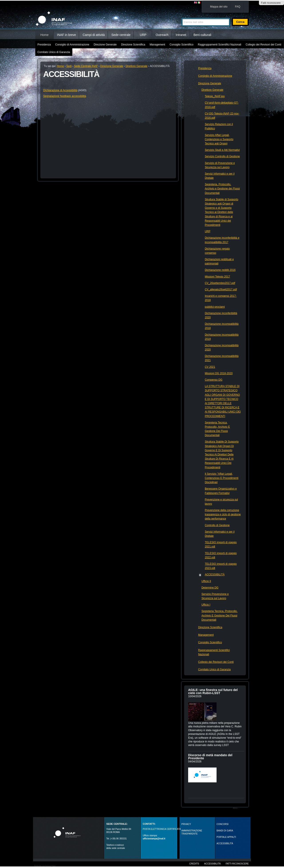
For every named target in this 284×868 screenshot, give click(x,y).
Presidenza (44, 45)
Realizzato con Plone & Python (45, 866)
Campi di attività (94, 35)
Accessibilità (212, 864)
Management (157, 45)
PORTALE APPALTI (226, 837)
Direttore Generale (137, 66)
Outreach (162, 35)
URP (143, 35)
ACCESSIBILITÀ (225, 843)
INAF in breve (67, 35)
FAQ (238, 7)
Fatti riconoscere (271, 3)
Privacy (186, 824)
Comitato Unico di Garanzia (54, 52)
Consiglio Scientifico (181, 45)
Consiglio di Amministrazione (72, 45)
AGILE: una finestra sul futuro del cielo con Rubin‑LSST (213, 691)
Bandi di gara (225, 831)
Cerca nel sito (181, 16)
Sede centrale (121, 35)
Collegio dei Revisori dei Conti (263, 45)
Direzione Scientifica (133, 45)
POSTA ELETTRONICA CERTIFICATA (162, 829)
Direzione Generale (105, 45)
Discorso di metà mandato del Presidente (210, 757)
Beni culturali (202, 35)
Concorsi (223, 824)
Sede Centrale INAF (86, 66)
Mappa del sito (219, 7)
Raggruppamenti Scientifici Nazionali (220, 45)
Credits (194, 864)
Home (44, 35)
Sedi (69, 66)
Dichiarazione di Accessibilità (60, 90)
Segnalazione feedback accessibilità (65, 96)
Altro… (236, 808)
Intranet (181, 35)
